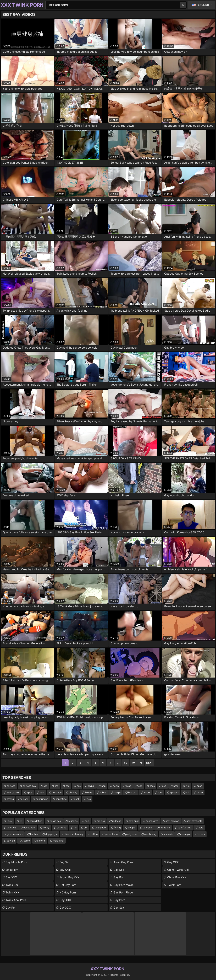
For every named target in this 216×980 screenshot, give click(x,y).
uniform (41, 841)
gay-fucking (184, 827)
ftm (188, 786)
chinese (11, 786)
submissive (152, 821)
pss (68, 786)
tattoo (94, 834)
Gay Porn (11, 908)
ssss (129, 786)
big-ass (101, 821)
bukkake (62, 827)
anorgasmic (13, 792)
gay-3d (11, 841)
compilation (36, 821)
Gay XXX (11, 877)
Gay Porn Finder (124, 892)
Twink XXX (12, 892)
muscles (73, 821)
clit (188, 792)
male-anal (58, 841)
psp (164, 786)
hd (75, 827)
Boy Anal (65, 870)
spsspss (174, 792)
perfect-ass (111, 834)
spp (140, 786)
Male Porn (12, 870)
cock (77, 799)
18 (21, 821)
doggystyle (51, 834)
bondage (57, 792)
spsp (200, 786)
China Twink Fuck (178, 870)
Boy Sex (65, 862)
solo (87, 821)
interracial (165, 827)
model (147, 792)
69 (126, 763)
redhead (117, 821)
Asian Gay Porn (123, 862)
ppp (103, 786)
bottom (132, 792)
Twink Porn (174, 885)
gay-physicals (194, 821)
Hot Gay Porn (68, 885)
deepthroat (29, 827)
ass (89, 799)
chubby (73, 792)
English (203, 5)
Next (150, 763)
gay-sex (147, 827)
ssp (45, 786)
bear (42, 792)
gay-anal (134, 821)
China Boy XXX (177, 877)
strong (10, 799)
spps (30, 792)
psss (176, 786)
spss (160, 792)
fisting (117, 827)
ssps (152, 786)
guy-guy (11, 827)
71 (141, 763)
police (103, 792)
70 (133, 763)
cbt (86, 827)
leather (34, 834)
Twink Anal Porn (16, 900)
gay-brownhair (15, 834)
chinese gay (29, 786)
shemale (168, 834)
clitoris (25, 799)
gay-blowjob (172, 821)
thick (9, 821)
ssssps (117, 792)
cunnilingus (42, 799)
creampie (185, 834)
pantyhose (131, 834)
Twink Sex (12, 885)
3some (88, 792)
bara (201, 827)
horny (46, 827)
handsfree (61, 799)
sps (79, 786)
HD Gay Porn (68, 892)
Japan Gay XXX (70, 877)
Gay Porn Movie (123, 885)
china (91, 786)
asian (116, 786)
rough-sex (55, 821)
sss (56, 786)
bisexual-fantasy (74, 834)
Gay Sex (119, 870)
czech (201, 834)
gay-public (101, 827)
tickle (200, 792)
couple (132, 827)
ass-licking (150, 834)
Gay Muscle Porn (16, 862)
